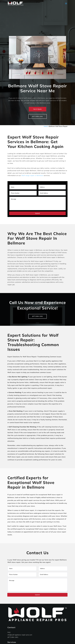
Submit (37, 213)
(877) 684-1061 (38, 116)
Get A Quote (37, 109)
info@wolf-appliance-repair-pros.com (20, 635)
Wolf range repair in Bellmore (32, 175)
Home (46, 126)
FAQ (9, 632)
